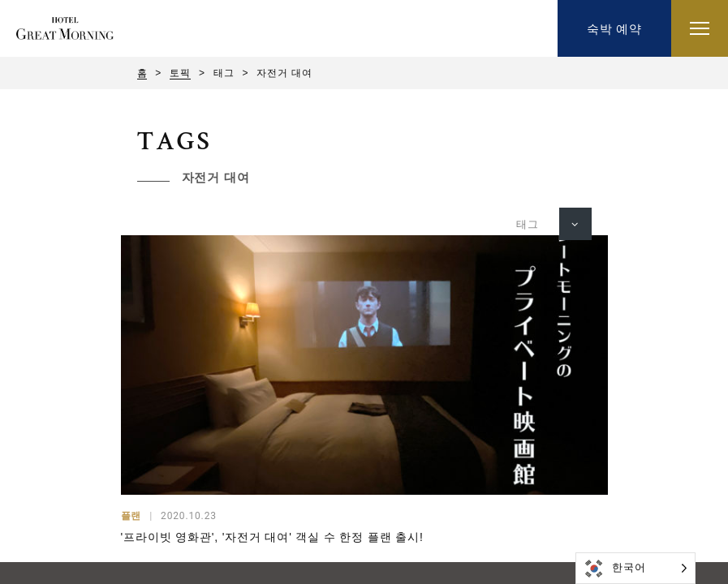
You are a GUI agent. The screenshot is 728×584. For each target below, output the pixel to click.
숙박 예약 (614, 29)
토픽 (180, 73)
